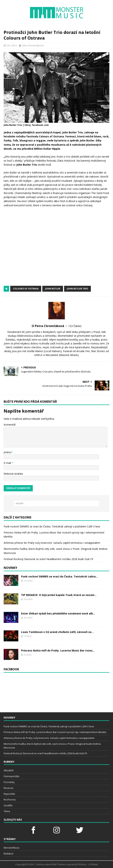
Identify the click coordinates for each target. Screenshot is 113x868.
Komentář (10, 425)
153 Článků (75, 326)
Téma (7, 811)
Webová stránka (13, 474)
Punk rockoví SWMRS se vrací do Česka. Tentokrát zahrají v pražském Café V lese (52, 526)
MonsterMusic (12, 848)
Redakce (9, 854)
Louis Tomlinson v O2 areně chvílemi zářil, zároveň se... (57, 632)
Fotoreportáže (12, 776)
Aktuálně (9, 770)
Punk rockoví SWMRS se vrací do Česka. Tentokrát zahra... (59, 576)
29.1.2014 (12, 45)
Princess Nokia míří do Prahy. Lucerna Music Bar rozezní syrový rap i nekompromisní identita (55, 732)
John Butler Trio (77, 289)
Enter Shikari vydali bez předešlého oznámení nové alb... (58, 613)
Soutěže (8, 805)
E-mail (8, 463)
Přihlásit (94, 864)
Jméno (8, 452)
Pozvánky (9, 782)
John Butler (53, 289)
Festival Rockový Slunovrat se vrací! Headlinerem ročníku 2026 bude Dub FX (48, 559)
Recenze (9, 788)
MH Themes (59, 864)
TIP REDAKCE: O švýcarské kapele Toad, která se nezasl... (59, 595)
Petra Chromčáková (33, 45)
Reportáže (9, 794)
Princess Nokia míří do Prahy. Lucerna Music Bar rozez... (58, 650)
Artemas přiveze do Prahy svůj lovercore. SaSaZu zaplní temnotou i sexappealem (52, 543)
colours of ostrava (26, 289)
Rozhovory (10, 799)
